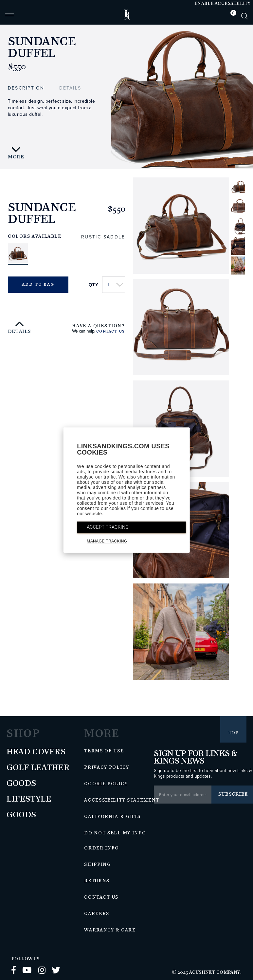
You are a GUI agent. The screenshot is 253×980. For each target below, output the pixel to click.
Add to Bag (38, 285)
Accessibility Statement (122, 800)
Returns (97, 881)
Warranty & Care (110, 930)
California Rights (112, 817)
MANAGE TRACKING (107, 541)
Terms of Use (104, 751)
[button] (9, 17)
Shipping (98, 865)
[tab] (232, 16)
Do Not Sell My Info (115, 833)
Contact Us (111, 332)
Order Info (102, 848)
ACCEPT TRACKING (108, 527)
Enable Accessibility (222, 4)
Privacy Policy (107, 767)
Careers (97, 914)
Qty (94, 285)
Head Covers (36, 752)
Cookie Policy (106, 784)
